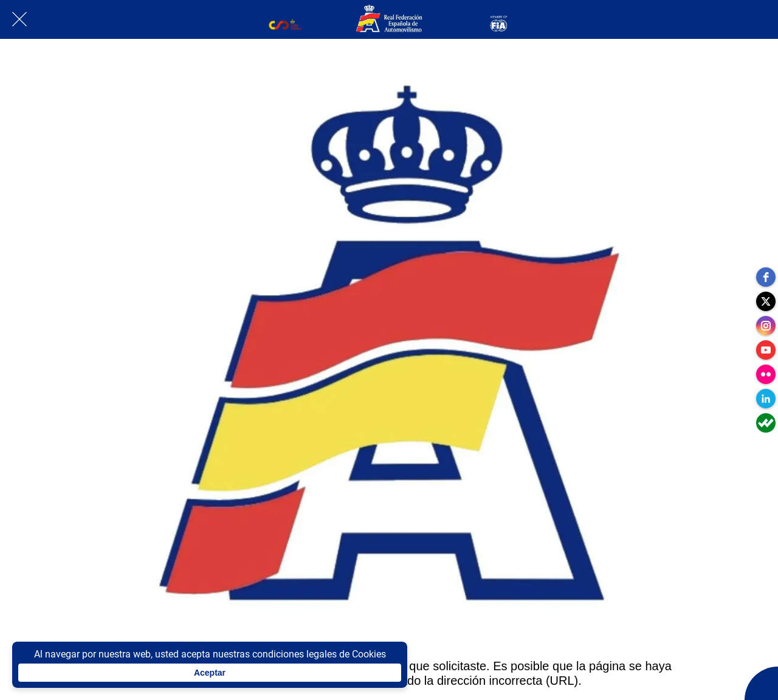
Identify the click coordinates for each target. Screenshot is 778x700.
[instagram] (766, 326)
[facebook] (766, 277)
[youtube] (766, 350)
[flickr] (766, 374)
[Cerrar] (19, 19)
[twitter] (766, 301)
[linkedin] (766, 399)
